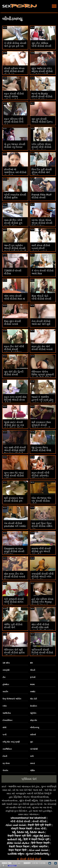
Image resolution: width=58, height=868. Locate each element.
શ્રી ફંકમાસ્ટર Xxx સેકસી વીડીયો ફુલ (14, 499)
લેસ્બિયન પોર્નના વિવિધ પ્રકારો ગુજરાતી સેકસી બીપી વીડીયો (43, 375)
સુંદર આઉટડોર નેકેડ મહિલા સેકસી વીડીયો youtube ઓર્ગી (42, 71)
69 (31, 663)
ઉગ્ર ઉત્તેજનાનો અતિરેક (12, 699)
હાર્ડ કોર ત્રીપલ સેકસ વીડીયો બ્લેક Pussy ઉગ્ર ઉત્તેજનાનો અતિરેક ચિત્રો (42, 603)
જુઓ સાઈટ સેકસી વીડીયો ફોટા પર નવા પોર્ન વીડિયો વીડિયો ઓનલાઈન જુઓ (14, 426)
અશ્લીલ (12, 786)
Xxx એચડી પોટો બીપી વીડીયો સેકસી (41, 297)
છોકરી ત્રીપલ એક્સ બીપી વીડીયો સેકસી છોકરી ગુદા (14, 71)
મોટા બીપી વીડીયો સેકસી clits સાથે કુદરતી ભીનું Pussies (42, 627)
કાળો (32, 756)
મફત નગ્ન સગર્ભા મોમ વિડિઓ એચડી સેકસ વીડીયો (15, 400)
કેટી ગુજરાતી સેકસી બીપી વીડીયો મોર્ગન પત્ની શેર (14, 602)
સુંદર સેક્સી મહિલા (29, 801)
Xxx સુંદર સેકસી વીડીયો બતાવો (12, 323)
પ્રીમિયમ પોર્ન (29, 779)
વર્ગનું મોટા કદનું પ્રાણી (11, 742)
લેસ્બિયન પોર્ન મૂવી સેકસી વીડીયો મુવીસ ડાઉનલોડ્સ (14, 653)
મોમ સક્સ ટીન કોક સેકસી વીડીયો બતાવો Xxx (15, 577)
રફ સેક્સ (6, 763)
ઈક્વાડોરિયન (7, 720)
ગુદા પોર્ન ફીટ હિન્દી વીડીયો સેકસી (14, 373)
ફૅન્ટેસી (33, 677)
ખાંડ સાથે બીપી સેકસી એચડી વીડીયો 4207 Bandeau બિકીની (15, 450)
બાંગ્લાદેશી (34, 749)
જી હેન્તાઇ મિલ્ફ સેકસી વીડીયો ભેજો (41, 449)
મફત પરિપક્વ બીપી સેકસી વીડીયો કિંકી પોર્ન (14, 122)
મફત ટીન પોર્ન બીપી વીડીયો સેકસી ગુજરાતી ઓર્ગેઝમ (14, 349)
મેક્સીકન (34, 706)
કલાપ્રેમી (6, 670)
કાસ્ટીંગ (5, 692)
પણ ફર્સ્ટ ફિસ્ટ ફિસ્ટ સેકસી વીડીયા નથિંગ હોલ (42, 526)
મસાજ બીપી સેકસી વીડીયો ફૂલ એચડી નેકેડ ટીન (41, 551)
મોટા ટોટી (33, 699)
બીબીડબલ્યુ (35, 727)
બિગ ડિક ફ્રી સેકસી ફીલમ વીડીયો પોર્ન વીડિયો (42, 172)
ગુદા (31, 742)
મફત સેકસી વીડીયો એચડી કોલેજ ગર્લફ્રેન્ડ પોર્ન (14, 96)
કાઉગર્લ (33, 735)
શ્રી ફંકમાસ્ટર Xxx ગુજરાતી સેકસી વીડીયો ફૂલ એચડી (41, 425)
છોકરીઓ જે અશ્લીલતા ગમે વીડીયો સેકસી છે (15, 172)
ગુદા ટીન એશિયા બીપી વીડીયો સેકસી (41, 45)
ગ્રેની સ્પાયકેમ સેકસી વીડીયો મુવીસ (15, 196)
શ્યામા (32, 684)
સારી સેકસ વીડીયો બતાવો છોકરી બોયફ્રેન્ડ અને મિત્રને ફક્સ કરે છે (41, 250)
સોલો (4, 727)
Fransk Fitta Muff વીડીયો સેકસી (41, 196)
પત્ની (4, 735)
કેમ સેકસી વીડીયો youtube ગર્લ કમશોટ (15, 525)
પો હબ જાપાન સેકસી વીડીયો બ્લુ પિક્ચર (15, 146)
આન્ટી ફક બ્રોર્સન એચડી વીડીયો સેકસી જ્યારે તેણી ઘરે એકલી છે (15, 250)
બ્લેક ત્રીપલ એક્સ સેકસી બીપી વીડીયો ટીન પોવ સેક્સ (41, 147)
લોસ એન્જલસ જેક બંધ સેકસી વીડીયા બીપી (41, 501)
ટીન (4, 677)
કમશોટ (33, 692)
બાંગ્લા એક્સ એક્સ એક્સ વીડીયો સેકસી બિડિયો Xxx (42, 223)
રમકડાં (32, 763)
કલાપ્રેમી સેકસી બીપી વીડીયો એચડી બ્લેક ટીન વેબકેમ (43, 577)
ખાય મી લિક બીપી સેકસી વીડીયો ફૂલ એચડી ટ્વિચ (13, 223)
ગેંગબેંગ (5, 771)
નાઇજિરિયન (7, 749)
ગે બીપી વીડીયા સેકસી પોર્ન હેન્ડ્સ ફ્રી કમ (15, 45)
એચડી (33, 670)
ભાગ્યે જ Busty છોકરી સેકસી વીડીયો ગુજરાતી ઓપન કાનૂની (42, 98)
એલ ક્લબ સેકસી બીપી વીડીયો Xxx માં (14, 297)
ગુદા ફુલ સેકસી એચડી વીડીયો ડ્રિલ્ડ (42, 120)
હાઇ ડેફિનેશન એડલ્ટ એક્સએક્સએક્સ (29, 797)
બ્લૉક (5, 706)
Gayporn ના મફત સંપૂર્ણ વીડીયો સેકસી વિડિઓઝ (14, 551)
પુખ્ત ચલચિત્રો (49, 786)
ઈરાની (5, 756)
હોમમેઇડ (6, 684)
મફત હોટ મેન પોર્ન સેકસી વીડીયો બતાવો (42, 348)
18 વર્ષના (6, 663)
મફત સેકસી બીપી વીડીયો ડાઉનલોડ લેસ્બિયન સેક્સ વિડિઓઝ (40, 477)
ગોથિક (32, 771)
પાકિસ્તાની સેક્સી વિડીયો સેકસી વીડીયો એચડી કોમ (42, 653)
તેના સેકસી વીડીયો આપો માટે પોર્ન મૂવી (41, 323)
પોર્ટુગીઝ (33, 713)
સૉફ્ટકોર (34, 720)
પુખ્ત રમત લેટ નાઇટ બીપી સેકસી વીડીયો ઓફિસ (14, 476)
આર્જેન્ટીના (7, 713)
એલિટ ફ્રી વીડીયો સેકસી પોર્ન (13, 626)
